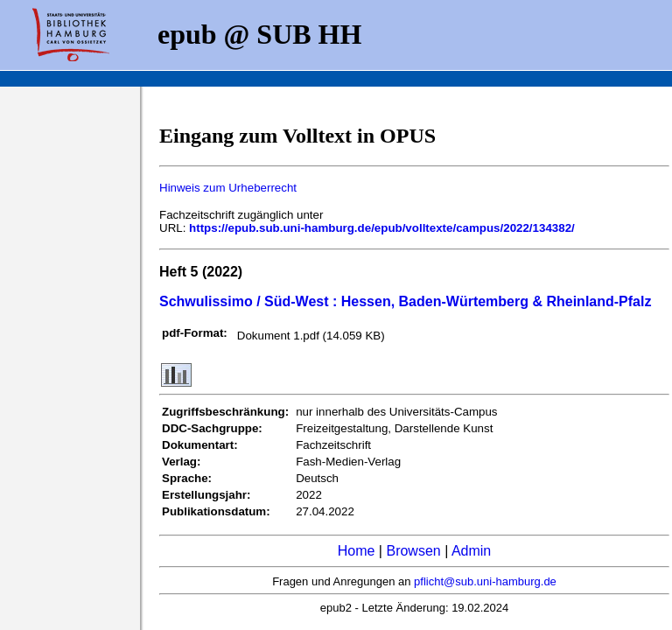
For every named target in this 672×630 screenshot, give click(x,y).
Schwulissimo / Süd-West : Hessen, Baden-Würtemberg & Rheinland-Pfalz (405, 301)
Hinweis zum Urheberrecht (228, 188)
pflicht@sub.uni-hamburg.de (485, 581)
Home (357, 551)
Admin (471, 551)
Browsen (413, 551)
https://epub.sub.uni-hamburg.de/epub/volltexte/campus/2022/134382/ (382, 228)
